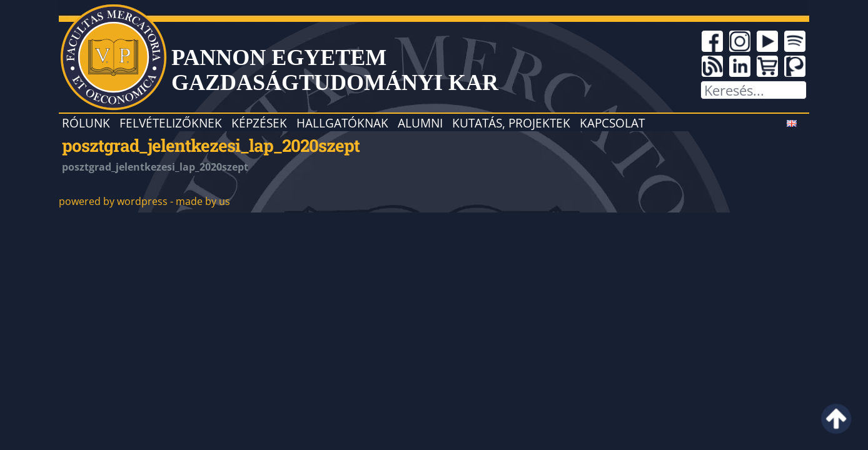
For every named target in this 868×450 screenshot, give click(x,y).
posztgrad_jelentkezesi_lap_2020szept (211, 145)
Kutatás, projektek (511, 123)
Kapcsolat (612, 123)
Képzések (259, 123)
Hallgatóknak (342, 123)
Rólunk (86, 123)
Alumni (420, 123)
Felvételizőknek (171, 123)
